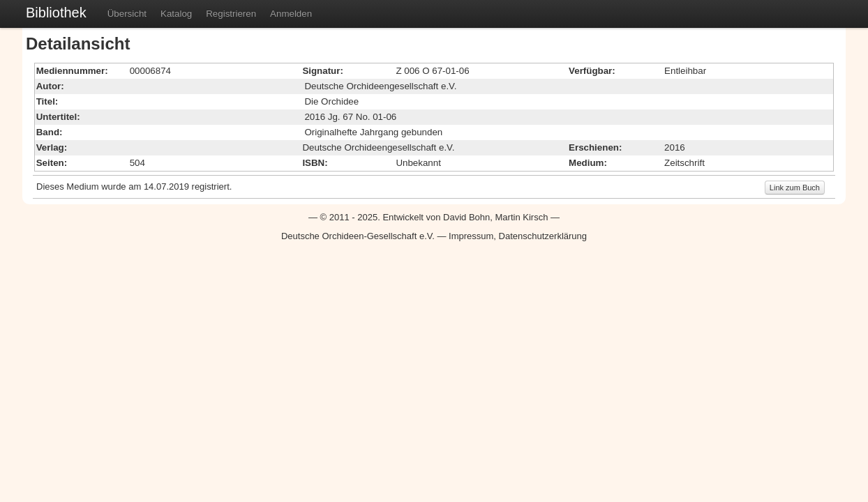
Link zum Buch (795, 188)
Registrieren (231, 14)
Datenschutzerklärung (543, 236)
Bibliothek (56, 13)
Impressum (471, 236)
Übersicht (127, 14)
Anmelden (291, 14)
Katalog (176, 14)
